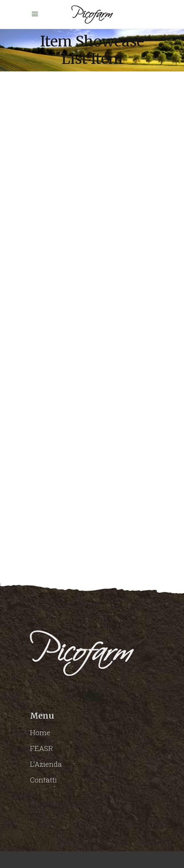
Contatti (43, 780)
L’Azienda (46, 764)
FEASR (42, 748)
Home (40, 732)
